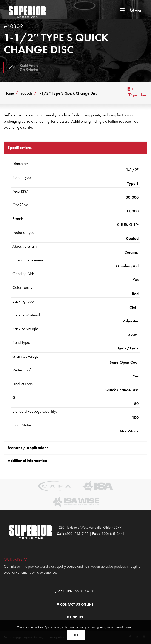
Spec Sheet (137, 95)
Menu (131, 10)
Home (9, 93)
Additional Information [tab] (27, 460)
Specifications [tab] (20, 147)
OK (76, 635)
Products (26, 93)
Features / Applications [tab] (28, 448)
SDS (132, 89)
